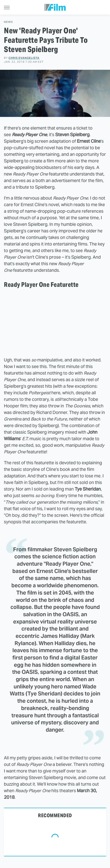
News (8, 22)
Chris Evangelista (24, 58)
